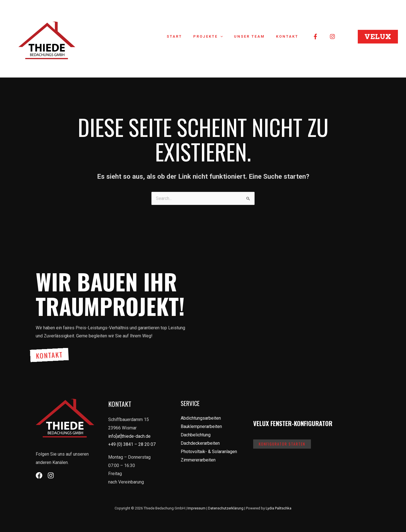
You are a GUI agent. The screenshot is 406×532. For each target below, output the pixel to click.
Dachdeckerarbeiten (200, 442)
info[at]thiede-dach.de (129, 435)
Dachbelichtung (196, 434)
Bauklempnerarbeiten (201, 426)
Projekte (218, 37)
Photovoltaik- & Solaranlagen (209, 451)
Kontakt (289, 36)
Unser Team (255, 36)
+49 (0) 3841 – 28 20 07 (132, 444)
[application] (230, 37)
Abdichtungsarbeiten (201, 418)
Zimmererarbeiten (198, 459)
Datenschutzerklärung (226, 507)
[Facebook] (315, 37)
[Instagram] (332, 37)
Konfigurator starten (283, 443)
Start (188, 36)
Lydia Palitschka (279, 507)
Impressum (196, 507)
